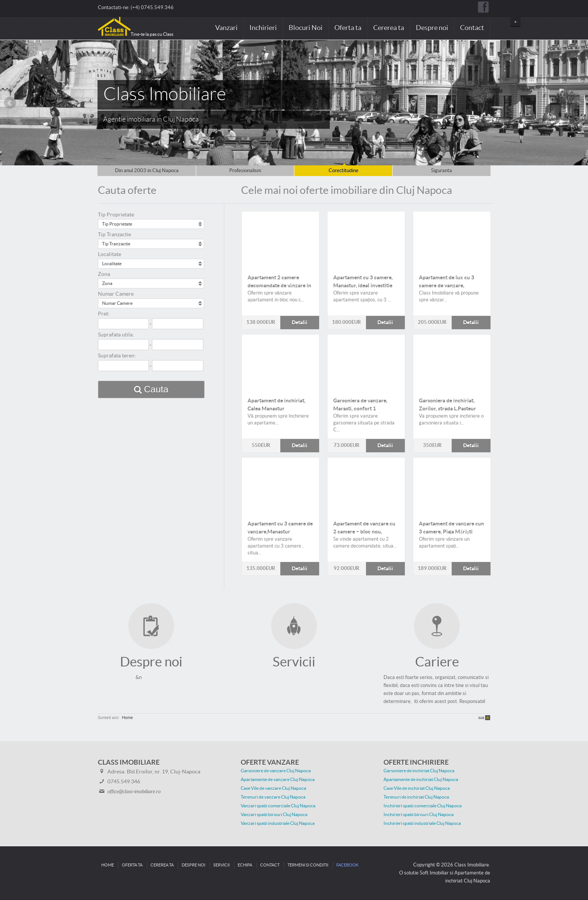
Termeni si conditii (308, 865)
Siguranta (442, 171)
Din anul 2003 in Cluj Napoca (147, 171)
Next (578, 103)
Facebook (347, 865)
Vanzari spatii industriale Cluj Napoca (278, 823)
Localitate (109, 255)
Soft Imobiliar (434, 873)
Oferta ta (348, 28)
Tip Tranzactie (114, 235)
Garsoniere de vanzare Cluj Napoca (276, 771)
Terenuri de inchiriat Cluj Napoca (416, 797)
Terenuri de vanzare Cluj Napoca (273, 797)
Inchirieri (263, 28)
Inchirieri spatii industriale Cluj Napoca (422, 823)
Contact (472, 28)
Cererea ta (389, 28)
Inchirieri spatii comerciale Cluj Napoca (423, 806)
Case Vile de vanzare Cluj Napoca (273, 788)
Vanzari (226, 28)
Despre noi (432, 28)
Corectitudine (344, 171)
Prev (10, 103)
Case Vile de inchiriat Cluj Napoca (417, 788)
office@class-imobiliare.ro (134, 792)
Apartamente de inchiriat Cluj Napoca (421, 780)
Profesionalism (245, 171)
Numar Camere (116, 294)
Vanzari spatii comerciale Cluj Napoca (278, 806)
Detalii (280, 240)
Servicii (221, 865)
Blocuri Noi (306, 28)
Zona (104, 274)
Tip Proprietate (116, 215)
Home (127, 718)
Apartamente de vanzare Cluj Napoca (278, 780)
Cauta (156, 389)
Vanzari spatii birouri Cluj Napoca (274, 815)
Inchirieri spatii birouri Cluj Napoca (419, 815)
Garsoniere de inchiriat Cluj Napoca (419, 771)
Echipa (245, 865)
